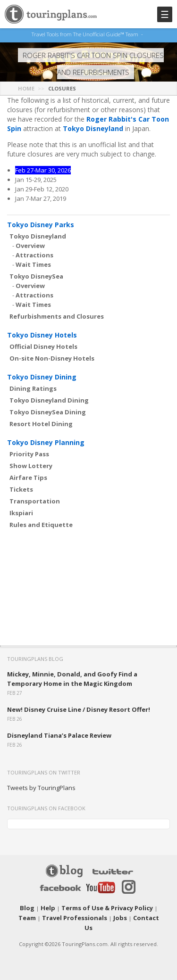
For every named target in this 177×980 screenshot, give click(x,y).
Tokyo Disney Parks (41, 223)
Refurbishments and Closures (57, 314)
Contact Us (131, 915)
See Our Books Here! (146, 34)
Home (26, 86)
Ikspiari (21, 511)
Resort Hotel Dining (41, 422)
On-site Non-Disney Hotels (52, 356)
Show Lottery (31, 464)
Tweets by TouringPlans (41, 786)
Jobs (104, 915)
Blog (25, 906)
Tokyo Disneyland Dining (49, 398)
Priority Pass (29, 452)
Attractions (34, 253)
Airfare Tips (28, 476)
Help (43, 906)
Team (151, 906)
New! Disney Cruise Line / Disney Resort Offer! (79, 708)
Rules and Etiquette (41, 523)
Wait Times (33, 263)
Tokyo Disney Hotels (42, 333)
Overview (30, 244)
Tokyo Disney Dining (42, 375)
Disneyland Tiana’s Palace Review (59, 733)
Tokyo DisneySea (36, 274)
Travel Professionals (64, 915)
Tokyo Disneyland (93, 127)
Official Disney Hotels (43, 345)
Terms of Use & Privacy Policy (96, 906)
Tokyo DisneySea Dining (48, 410)
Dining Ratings (33, 387)
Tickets (21, 487)
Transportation (35, 499)
